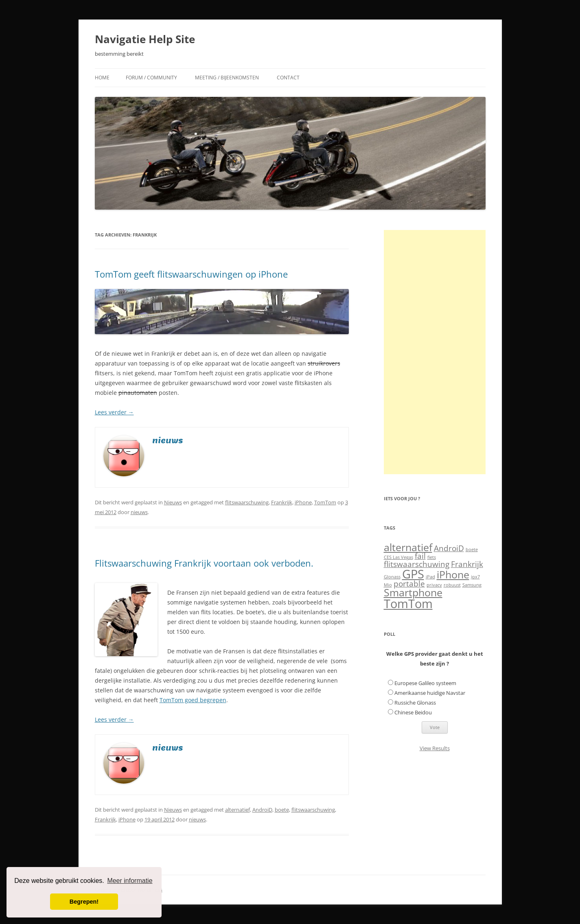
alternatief (237, 810)
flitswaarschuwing (247, 502)
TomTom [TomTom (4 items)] (408, 604)
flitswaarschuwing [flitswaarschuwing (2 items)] (417, 564)
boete (282, 810)
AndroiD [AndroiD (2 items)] (449, 548)
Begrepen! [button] (84, 902)
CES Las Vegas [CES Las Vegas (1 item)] (398, 557)
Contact (288, 78)
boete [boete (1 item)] (472, 550)
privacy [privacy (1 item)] (434, 585)
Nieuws (173, 502)
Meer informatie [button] (130, 881)
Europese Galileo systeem (425, 683)
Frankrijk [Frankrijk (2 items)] (467, 564)
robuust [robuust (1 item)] (452, 585)
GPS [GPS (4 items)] (413, 574)
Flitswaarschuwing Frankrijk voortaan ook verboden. (204, 563)
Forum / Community (151, 78)
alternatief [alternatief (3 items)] (408, 547)
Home (102, 78)
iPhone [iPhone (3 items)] (453, 575)
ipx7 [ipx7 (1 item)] (475, 577)
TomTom (325, 502)
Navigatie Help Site (145, 39)
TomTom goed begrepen (193, 700)
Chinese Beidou (413, 712)
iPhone (303, 502)
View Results (435, 748)
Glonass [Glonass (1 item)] (392, 577)
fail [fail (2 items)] (420, 556)
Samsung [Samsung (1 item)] (472, 585)
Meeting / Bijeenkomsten (227, 78)
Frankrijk (282, 502)
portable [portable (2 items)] (409, 584)
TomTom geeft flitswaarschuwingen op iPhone (191, 274)
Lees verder (114, 412)
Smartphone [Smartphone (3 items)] (413, 592)
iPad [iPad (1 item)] (430, 577)
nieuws (139, 512)
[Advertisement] (435, 352)
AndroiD (262, 810)
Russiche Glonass (415, 703)
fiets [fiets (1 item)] (432, 557)
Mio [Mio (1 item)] (388, 585)
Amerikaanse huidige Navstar (430, 693)
